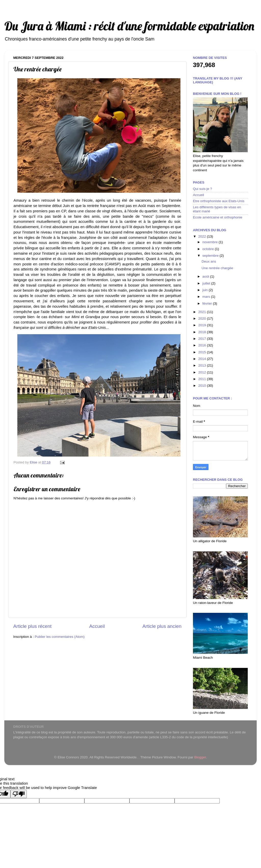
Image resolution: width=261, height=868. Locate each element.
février (208, 303)
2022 (203, 236)
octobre (209, 249)
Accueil (97, 626)
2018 (203, 332)
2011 (203, 379)
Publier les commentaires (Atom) (60, 637)
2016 (203, 345)
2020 (203, 319)
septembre (211, 256)
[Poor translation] (19, 794)
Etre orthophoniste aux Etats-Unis (219, 201)
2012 (203, 372)
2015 (203, 352)
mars (207, 297)
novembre (211, 242)
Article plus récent (32, 626)
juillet (207, 283)
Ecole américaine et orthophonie (218, 217)
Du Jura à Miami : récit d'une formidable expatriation (129, 26)
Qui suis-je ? (203, 189)
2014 (203, 359)
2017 (203, 339)
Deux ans (209, 261)
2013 (203, 365)
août (206, 276)
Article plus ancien (162, 626)
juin (206, 290)
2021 (203, 312)
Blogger (200, 757)
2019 (203, 325)
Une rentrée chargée (217, 268)
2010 (203, 386)
